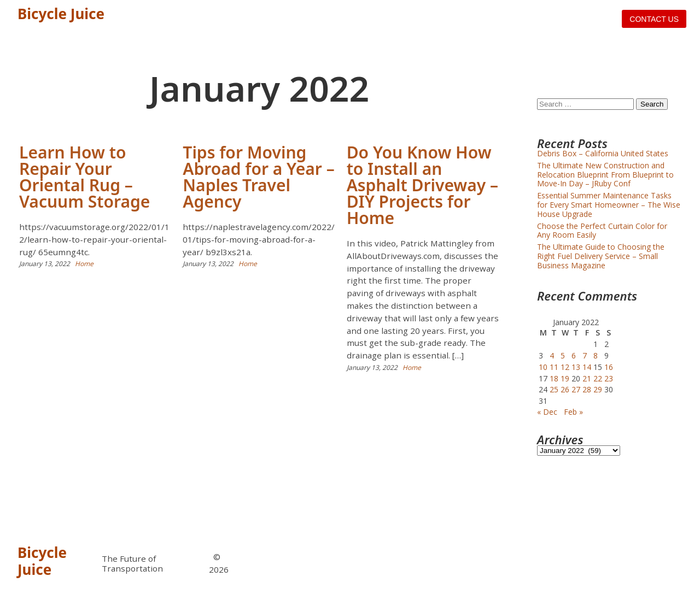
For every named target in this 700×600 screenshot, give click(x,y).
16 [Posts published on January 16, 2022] (609, 367)
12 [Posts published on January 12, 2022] (565, 367)
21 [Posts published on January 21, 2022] (587, 378)
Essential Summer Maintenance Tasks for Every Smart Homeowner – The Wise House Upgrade (609, 205)
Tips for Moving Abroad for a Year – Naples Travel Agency (258, 177)
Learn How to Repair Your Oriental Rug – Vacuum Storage (84, 177)
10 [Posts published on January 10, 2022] (543, 367)
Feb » (573, 412)
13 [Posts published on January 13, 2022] (576, 367)
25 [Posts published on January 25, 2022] (554, 389)
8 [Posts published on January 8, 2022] (596, 355)
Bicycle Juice (61, 14)
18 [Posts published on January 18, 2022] (554, 378)
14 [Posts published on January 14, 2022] (587, 367)
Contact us (654, 19)
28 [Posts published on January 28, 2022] (587, 389)
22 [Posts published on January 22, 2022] (598, 378)
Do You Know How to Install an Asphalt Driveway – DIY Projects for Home (422, 185)
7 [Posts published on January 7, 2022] (585, 355)
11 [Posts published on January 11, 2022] (554, 367)
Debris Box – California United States (603, 153)
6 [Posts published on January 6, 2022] (574, 355)
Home (84, 264)
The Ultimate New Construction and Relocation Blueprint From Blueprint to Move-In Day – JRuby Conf (605, 175)
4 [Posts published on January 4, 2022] (552, 355)
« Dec (547, 412)
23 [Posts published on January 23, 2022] (609, 378)
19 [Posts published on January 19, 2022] (565, 378)
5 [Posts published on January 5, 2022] (563, 355)
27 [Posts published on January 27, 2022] (576, 389)
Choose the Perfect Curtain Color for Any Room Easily (602, 231)
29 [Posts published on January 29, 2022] (598, 389)
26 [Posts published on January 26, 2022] (565, 389)
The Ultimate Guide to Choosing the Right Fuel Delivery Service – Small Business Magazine (601, 256)
